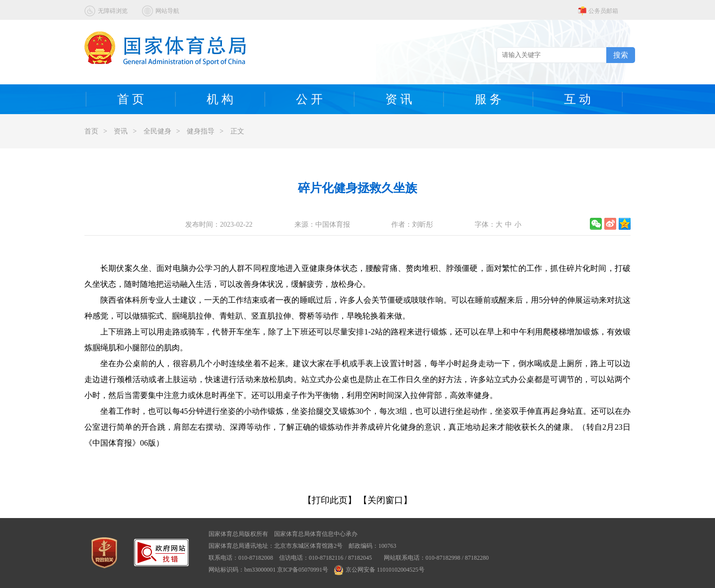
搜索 (621, 55)
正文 (237, 131)
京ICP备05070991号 (303, 570)
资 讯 (399, 99)
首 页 (131, 99)
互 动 (577, 99)
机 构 (220, 99)
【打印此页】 (330, 500)
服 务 (488, 99)
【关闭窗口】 (385, 500)
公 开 (309, 99)
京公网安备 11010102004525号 (379, 570)
